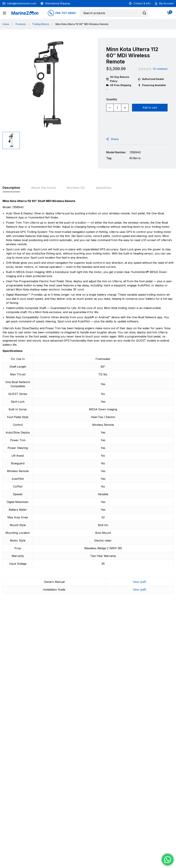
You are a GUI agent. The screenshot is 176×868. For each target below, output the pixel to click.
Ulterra (136, 158)
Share (115, 139)
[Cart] (169, 13)
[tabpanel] (88, 398)
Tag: (109, 158)
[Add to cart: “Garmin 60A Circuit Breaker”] (67, 693)
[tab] (11, 188)
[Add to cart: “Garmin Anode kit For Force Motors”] (152, 693)
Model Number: (116, 152)
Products (21, 24)
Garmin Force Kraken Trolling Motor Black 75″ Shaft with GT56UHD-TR (108, 683)
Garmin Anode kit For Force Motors (151, 679)
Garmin (11, 673)
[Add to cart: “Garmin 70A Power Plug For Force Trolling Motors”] (24, 693)
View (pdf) (140, 582)
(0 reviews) (160, 69)
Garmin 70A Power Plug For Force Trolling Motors (24, 681)
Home (6, 24)
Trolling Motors (41, 24)
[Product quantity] (117, 108)
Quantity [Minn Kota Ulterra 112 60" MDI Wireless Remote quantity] (112, 99)
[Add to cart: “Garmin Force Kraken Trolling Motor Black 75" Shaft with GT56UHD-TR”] (109, 693)
